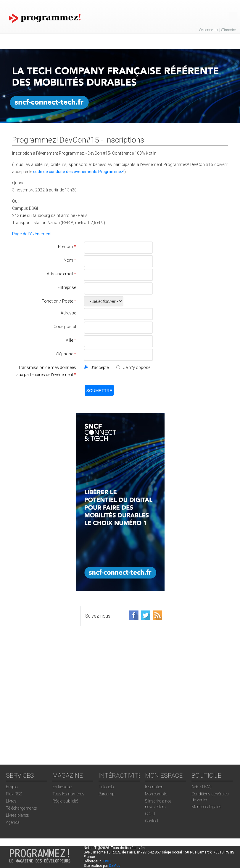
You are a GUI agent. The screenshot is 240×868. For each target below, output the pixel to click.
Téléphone (65, 354)
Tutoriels (106, 787)
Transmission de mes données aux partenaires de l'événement (46, 371)
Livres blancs (17, 815)
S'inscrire (228, 30)
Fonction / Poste (59, 301)
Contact (152, 821)
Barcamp (107, 794)
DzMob (115, 866)
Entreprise (67, 287)
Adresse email (61, 274)
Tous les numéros (68, 794)
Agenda (13, 822)
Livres (11, 801)
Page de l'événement (32, 234)
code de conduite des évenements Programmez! (79, 172)
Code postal (65, 327)
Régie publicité (65, 801)
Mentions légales (206, 807)
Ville (71, 340)
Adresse (68, 313)
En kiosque (62, 787)
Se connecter (209, 30)
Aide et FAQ (202, 787)
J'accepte (100, 367)
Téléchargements (21, 808)
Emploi (12, 787)
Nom (70, 260)
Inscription (154, 787)
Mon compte (156, 794)
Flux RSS (14, 794)
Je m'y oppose (137, 367)
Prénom (67, 247)
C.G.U (150, 814)
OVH (107, 861)
